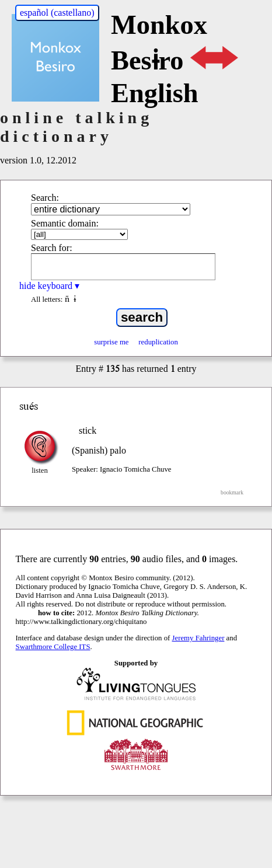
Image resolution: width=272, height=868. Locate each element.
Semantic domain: (65, 223)
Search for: (52, 248)
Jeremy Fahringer (198, 638)
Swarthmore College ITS (53, 647)
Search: (45, 198)
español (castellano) (57, 13)
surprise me (111, 342)
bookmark (232, 492)
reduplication (158, 342)
